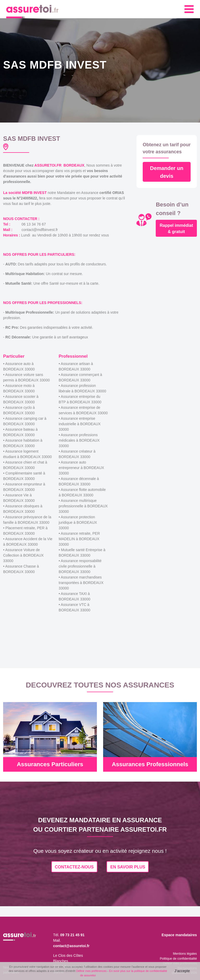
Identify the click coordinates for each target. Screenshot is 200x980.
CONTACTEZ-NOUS (74, 867)
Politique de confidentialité (178, 959)
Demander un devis (167, 172)
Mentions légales (185, 954)
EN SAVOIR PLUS (128, 867)
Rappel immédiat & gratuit (176, 229)
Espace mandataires (179, 935)
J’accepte (182, 971)
